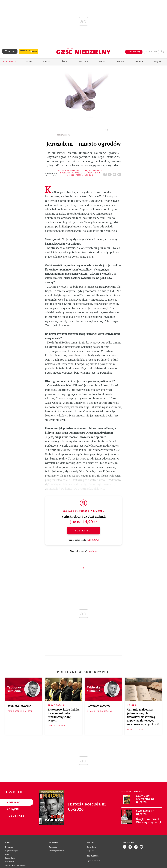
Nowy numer (9, 62)
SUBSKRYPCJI (93, 540)
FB (106, 174)
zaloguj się (151, 52)
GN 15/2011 (50, 175)
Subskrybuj (83, 531)
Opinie (121, 62)
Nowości (13, 802)
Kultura (83, 62)
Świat (65, 62)
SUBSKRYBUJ (134, 52)
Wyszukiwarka (162, 51)
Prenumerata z (25, 51)
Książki (13, 809)
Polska (46, 62)
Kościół (28, 62)
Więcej (158, 62)
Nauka (102, 62)
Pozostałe (13, 816)
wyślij (120, 174)
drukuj (115, 174)
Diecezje (139, 62)
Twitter (110, 174)
